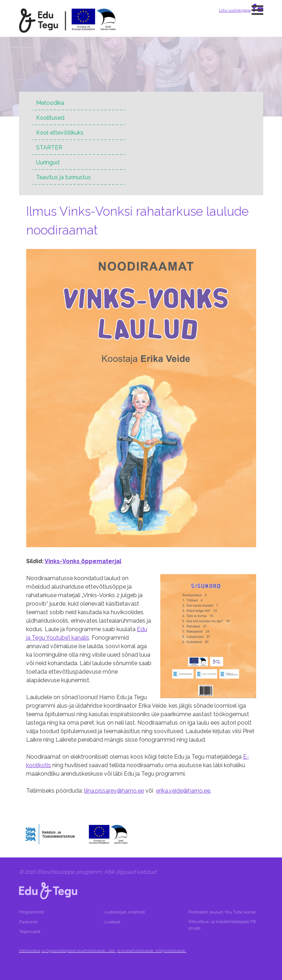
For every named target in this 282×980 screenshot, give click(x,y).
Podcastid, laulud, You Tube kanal (223, 912)
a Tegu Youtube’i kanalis (58, 638)
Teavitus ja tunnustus (64, 177)
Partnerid (28, 922)
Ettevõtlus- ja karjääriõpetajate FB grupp (222, 925)
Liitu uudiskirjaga (235, 10)
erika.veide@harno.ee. (184, 791)
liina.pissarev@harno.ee (114, 791)
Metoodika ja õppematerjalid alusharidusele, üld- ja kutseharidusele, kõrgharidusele (103, 951)
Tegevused (30, 931)
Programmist (32, 912)
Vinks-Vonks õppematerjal (83, 561)
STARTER (49, 148)
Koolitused (50, 118)
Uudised (112, 922)
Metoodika (50, 103)
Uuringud (48, 162)
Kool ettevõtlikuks (60, 133)
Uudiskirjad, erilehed (125, 912)
